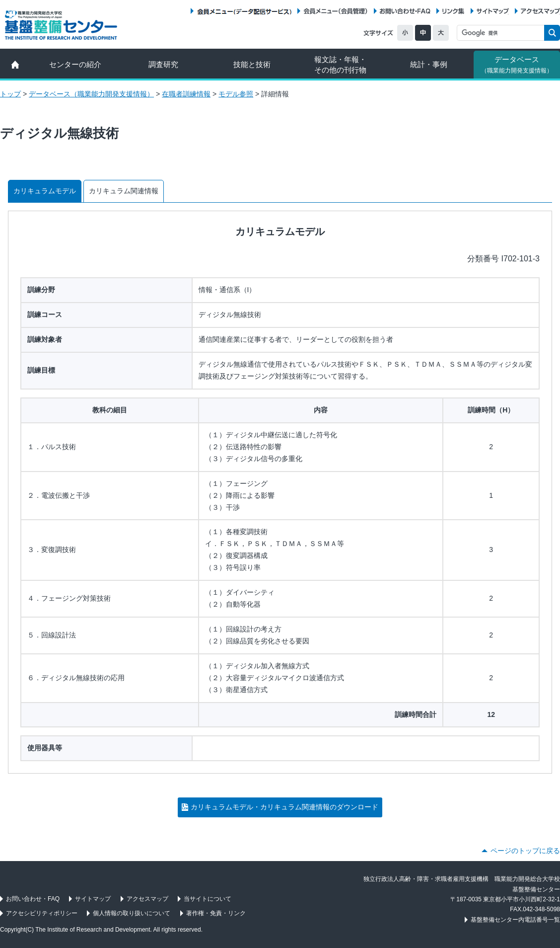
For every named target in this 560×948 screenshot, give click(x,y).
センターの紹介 (75, 64)
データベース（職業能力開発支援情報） (91, 94)
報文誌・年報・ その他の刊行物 (340, 65)
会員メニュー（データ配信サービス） (244, 11)
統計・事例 (429, 64)
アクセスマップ (540, 11)
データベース (517, 65)
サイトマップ (493, 11)
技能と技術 (252, 64)
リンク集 (453, 11)
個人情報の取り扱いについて (132, 913)
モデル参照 (236, 94)
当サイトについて (208, 899)
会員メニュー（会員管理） (336, 11)
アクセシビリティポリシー (42, 913)
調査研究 (163, 64)
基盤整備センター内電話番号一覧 (515, 920)
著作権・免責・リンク (216, 913)
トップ (10, 94)
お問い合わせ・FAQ (405, 11)
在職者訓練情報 (186, 94)
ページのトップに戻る (525, 851)
